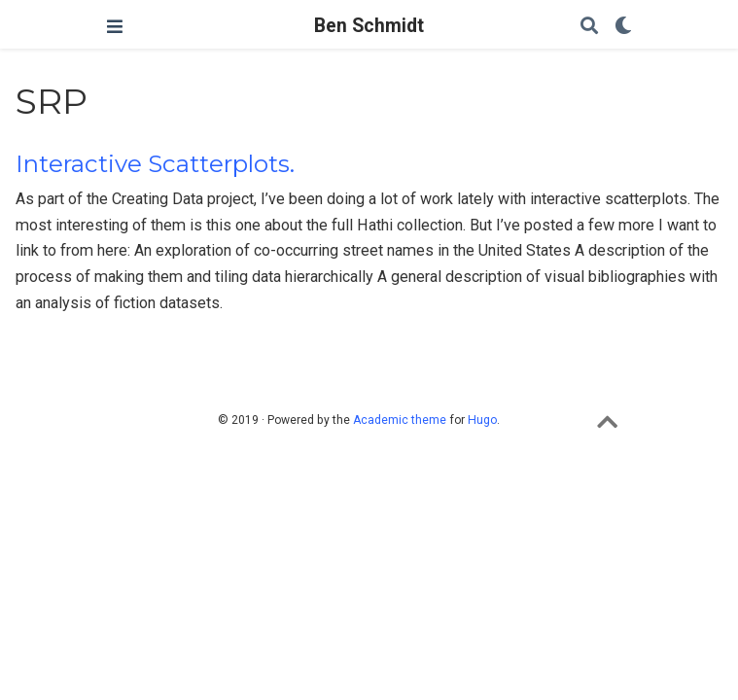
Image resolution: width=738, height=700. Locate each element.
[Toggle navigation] (115, 27)
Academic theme (400, 420)
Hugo (482, 420)
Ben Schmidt (369, 26)
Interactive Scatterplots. (155, 164)
